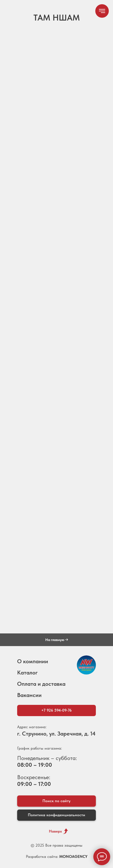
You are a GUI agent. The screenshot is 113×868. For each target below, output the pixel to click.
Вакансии (29, 695)
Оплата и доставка (41, 684)
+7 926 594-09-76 (56, 710)
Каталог (27, 673)
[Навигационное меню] (102, 11)
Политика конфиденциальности (56, 815)
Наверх (55, 831)
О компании (33, 661)
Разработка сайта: (57, 856)
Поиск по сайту (56, 801)
